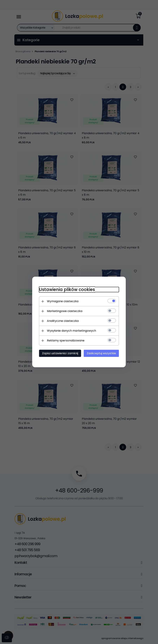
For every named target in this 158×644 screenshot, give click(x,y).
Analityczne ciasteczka (62, 321)
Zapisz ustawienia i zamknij (60, 353)
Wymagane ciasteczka (62, 301)
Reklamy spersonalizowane (65, 341)
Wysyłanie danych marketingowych (71, 331)
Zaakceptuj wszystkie (102, 353)
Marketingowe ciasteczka (64, 311)
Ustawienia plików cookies (67, 290)
